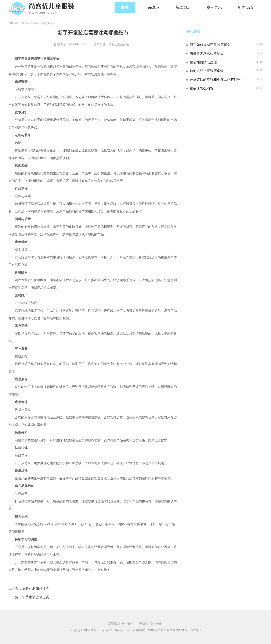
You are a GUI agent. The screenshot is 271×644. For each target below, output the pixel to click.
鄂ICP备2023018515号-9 (186, 630)
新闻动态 (245, 7)
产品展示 (152, 7)
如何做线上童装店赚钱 (207, 71)
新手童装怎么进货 (36, 597)
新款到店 (183, 7)
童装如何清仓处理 (203, 62)
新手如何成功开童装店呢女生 (212, 45)
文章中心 (35, 23)
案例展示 (214, 7)
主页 (125, 7)
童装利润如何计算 (36, 588)
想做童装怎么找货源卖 (207, 53)
